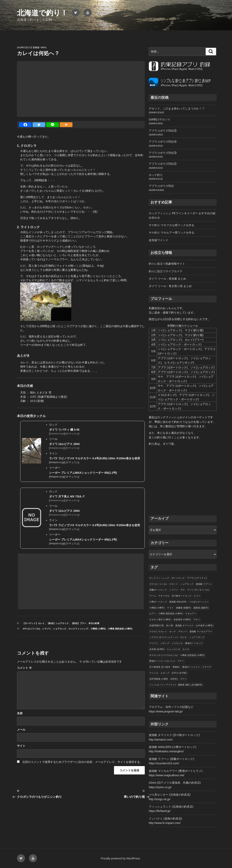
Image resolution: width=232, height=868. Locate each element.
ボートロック (178, 578)
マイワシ (154, 643)
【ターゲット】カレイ (34, 623)
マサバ (197, 619)
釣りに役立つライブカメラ (166, 271)
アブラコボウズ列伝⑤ (163, 131)
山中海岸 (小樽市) (205, 625)
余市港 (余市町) (157, 649)
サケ (183, 590)
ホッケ (173, 631)
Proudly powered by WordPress (120, 858)
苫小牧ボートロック (182, 596)
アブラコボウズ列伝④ (163, 142)
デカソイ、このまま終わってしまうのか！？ (177, 108)
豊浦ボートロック (194, 643)
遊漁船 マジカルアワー (201, 631)
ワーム (153, 596)
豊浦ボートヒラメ (191, 667)
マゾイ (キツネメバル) (198, 590)
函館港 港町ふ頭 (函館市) (190, 685)
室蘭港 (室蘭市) (183, 608)
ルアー (153, 614)
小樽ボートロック (158, 602)
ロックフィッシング (78, 629)
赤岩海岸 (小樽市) (182, 619)
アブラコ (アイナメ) (197, 578)
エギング (165, 673)
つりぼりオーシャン (199, 602)
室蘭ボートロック (158, 590)
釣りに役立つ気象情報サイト (167, 264)
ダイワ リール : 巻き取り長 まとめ (170, 286)
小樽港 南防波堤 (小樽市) (120, 629)
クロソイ (174, 584)
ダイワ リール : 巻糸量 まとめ (167, 279)
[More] (66, 125)
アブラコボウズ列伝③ (163, 153)
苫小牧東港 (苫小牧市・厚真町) (165, 667)
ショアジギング (197, 637)
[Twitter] (39, 125)
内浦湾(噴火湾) (157, 625)
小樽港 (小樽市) (98, 629)
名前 (20, 713)
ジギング (165, 643)
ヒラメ (197, 596)
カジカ (186, 649)
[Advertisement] (81, 89)
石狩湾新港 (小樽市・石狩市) (164, 679)
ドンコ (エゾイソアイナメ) (162, 685)
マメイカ (154, 673)
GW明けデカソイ (160, 119)
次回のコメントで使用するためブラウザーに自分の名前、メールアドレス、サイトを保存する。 (82, 762)
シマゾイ (47, 629)
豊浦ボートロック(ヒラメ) (162, 661)
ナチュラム (72, 462)
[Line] (53, 125)
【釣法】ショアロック (58, 623)
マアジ (183, 679)
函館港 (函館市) (201, 608)
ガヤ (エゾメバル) (31, 629)
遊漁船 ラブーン (204, 584)
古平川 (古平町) (179, 673)
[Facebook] (25, 125)
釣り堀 (170, 625)
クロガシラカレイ (158, 631)
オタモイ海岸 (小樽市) (160, 619)
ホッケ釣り (156, 175)
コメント (24, 668)
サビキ (183, 637)
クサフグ (207, 667)
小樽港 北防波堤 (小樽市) (192, 655)
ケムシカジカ (174, 649)
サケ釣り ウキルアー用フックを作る (172, 233)
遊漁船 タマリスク (184, 625)
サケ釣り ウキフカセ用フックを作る (172, 225)
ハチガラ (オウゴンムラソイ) (164, 637)
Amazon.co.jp (57, 462)
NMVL (44, 47)
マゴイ (170, 608)
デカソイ (183, 631)
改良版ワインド (159, 240)
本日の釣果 (94, 623)
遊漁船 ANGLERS (178, 602)
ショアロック (60, 629)
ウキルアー (191, 614)
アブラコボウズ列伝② (163, 164)
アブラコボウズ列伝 (161, 186)
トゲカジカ (177, 643)
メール (21, 730)
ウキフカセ (164, 596)
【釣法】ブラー (79, 623)
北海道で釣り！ (42, 13)
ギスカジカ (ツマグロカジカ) (164, 655)
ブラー (181, 661)
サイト (21, 746)
